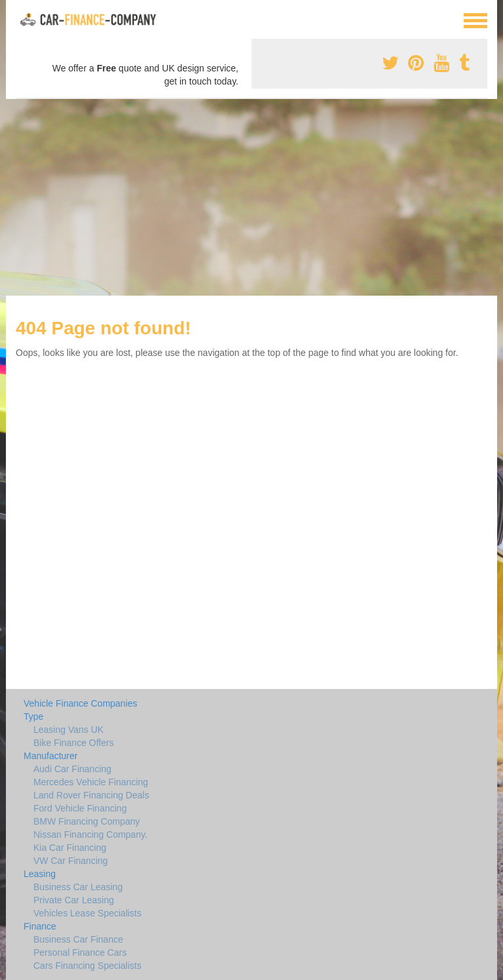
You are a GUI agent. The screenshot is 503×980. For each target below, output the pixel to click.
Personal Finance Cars (80, 952)
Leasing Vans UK (68, 730)
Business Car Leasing (78, 887)
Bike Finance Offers (74, 743)
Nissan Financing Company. (90, 834)
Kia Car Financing (70, 848)
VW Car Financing (71, 861)
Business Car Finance (78, 939)
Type (33, 716)
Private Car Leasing (74, 900)
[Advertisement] (251, 197)
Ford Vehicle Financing (80, 808)
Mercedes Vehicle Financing (91, 782)
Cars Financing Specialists (87, 966)
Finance (40, 926)
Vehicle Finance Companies (81, 703)
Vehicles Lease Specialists (87, 913)
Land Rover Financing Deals (91, 795)
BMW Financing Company (87, 821)
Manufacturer (50, 756)
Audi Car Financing (72, 769)
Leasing (40, 874)
